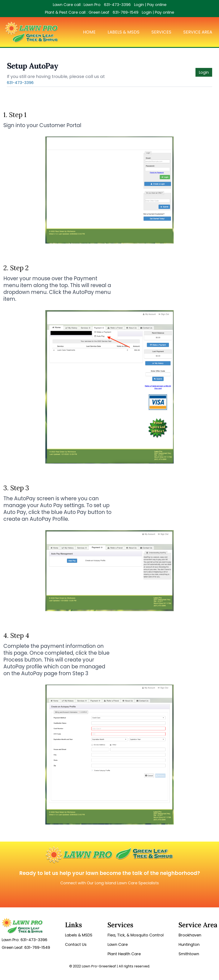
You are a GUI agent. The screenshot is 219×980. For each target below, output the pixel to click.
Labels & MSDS (124, 32)
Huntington (189, 944)
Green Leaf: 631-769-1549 (26, 947)
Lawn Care (118, 944)
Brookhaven (190, 935)
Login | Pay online (150, 5)
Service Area (198, 32)
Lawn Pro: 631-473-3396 (24, 940)
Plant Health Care (124, 954)
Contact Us (76, 944)
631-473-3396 (117, 5)
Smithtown (189, 954)
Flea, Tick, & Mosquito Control (136, 935)
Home (89, 32)
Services (161, 32)
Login (204, 72)
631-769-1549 (126, 12)
